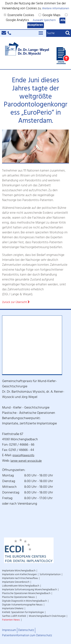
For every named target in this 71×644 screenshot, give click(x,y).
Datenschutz (26, 630)
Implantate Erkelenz (13, 609)
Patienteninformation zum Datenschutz (27, 636)
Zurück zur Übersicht (16, 303)
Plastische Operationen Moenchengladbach (26, 594)
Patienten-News (11, 620)
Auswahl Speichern (44, 21)
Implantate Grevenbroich (16, 582)
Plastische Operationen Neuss (18, 597)
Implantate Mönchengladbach (19, 571)
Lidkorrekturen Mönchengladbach (21, 586)
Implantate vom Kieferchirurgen (19, 575)
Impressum (9, 630)
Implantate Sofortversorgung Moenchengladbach (29, 590)
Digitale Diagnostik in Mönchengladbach (24, 601)
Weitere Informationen (56, 9)
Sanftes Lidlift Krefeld (14, 616)
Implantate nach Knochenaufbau (20, 578)
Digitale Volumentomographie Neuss (22, 605)
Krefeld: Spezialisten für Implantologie (23, 613)
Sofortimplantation (50, 575)
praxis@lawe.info (23, 456)
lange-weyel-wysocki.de (26, 461)
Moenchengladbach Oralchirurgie (47, 616)
